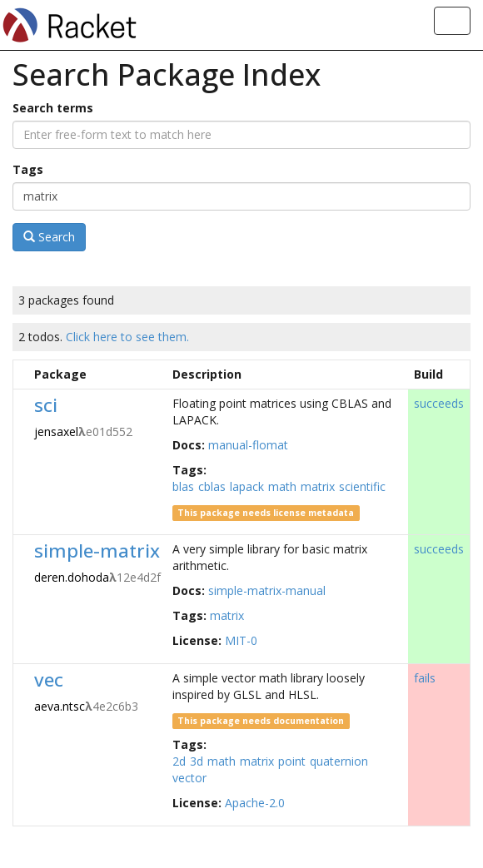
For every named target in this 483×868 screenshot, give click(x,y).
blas (183, 486)
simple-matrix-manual (267, 590)
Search (49, 237)
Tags (28, 169)
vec (49, 680)
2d (179, 761)
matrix (318, 486)
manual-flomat (248, 445)
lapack (247, 486)
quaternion (339, 761)
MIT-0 (241, 640)
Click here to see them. (127, 337)
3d (197, 761)
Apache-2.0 (255, 803)
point (292, 761)
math (282, 486)
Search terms (53, 108)
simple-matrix (97, 551)
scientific (362, 486)
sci (46, 405)
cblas (212, 486)
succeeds (439, 403)
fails (425, 678)
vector (189, 778)
